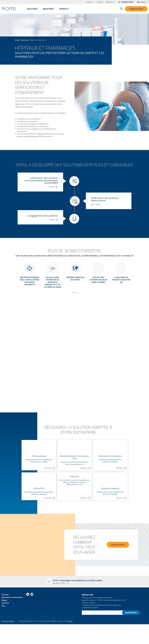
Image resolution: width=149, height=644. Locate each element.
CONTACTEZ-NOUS (118, 564)
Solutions (32, 9)
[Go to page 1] (73, 312)
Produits (64, 9)
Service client (128, 2)
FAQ (3, 626)
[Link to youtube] (32, 614)
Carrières (100, 2)
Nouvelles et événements (12, 617)
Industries (48, 9)
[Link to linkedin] (28, 614)
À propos (89, 2)
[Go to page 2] (76, 312)
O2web (70, 641)
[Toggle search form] (121, 9)
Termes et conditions (8, 641)
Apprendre (109, 2)
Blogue (4, 620)
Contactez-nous (136, 9)
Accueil (17, 40)
